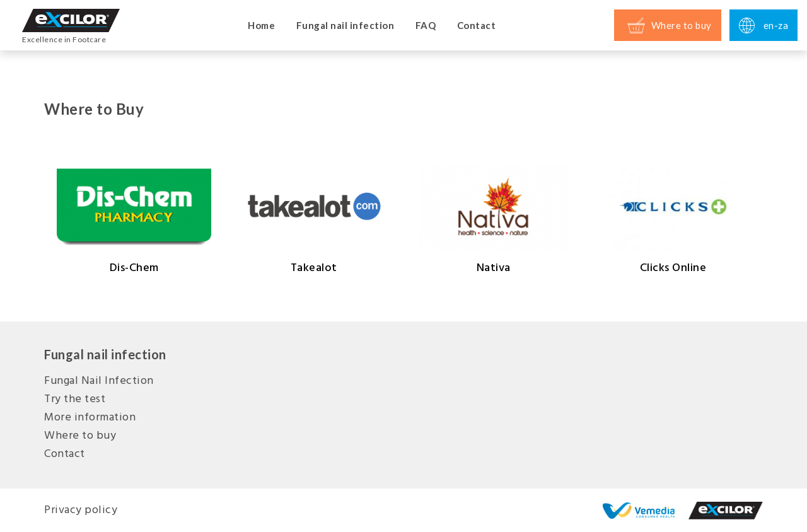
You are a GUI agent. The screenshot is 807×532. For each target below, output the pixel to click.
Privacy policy (81, 510)
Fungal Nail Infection (99, 381)
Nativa (493, 219)
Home (261, 25)
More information (90, 418)
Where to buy (80, 436)
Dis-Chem (134, 219)
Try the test (75, 399)
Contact (477, 25)
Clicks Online (673, 219)
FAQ (426, 25)
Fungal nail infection (345, 25)
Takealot (314, 219)
